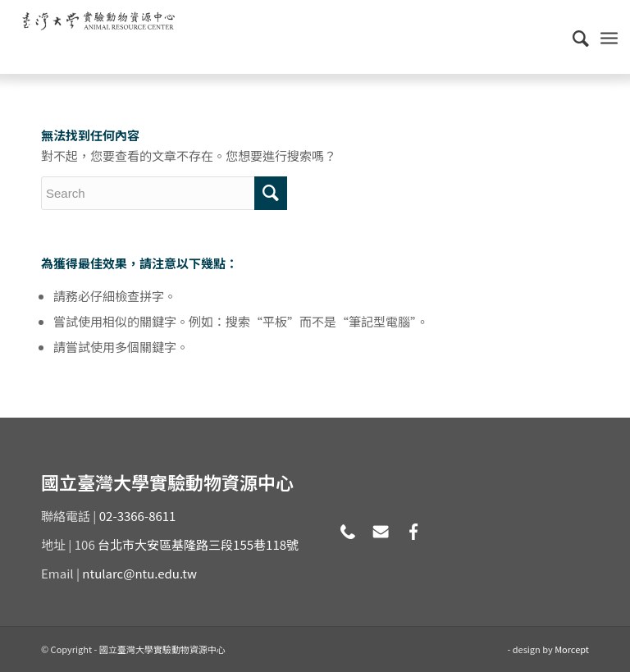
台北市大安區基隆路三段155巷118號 (198, 544)
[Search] (573, 37)
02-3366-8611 (138, 516)
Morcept (572, 649)
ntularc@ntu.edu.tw (139, 573)
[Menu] (609, 37)
